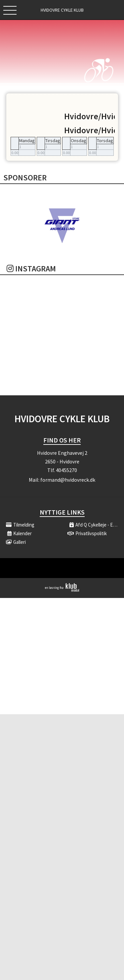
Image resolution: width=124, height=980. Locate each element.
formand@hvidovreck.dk (68, 480)
